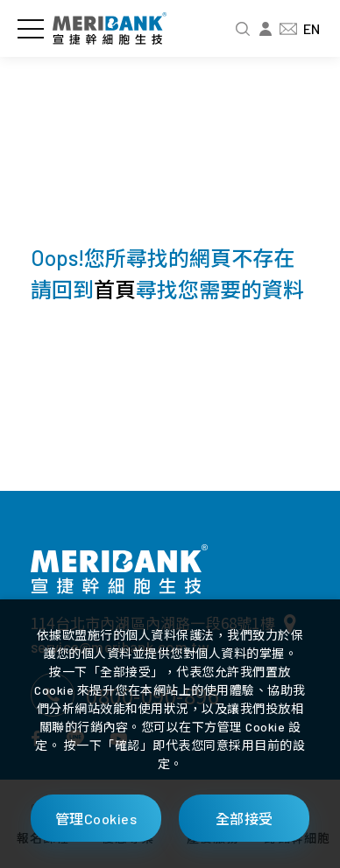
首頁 (115, 289)
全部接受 (244, 819)
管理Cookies (96, 819)
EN (312, 28)
